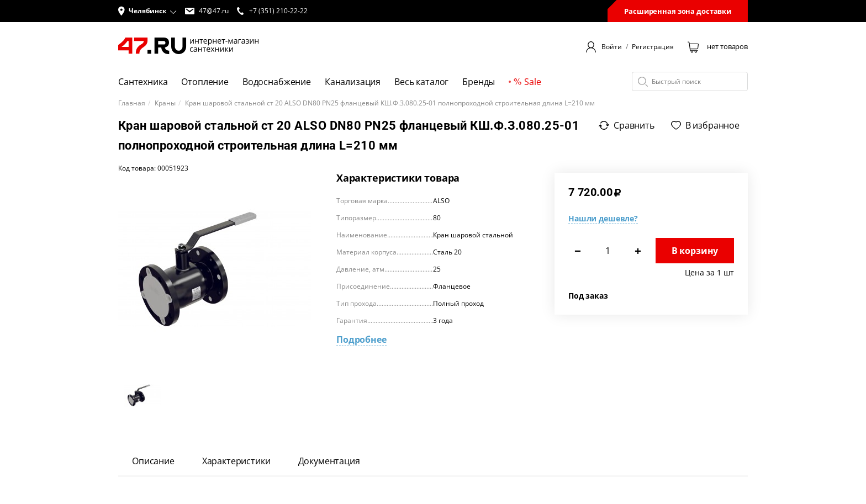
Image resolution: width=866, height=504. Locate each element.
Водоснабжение (277, 82)
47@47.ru (207, 11)
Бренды (479, 82)
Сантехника (143, 82)
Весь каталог (421, 82)
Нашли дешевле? (603, 218)
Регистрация (653, 47)
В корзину (695, 251)
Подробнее (361, 339)
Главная (132, 103)
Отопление (205, 82)
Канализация (353, 82)
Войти (612, 47)
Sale (527, 82)
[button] (147, 11)
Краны (165, 103)
